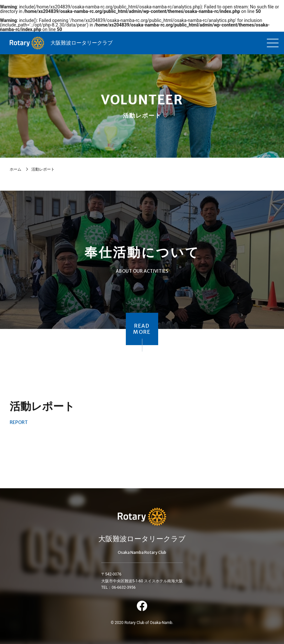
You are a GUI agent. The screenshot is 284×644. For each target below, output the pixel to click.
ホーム (16, 169)
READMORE (142, 329)
